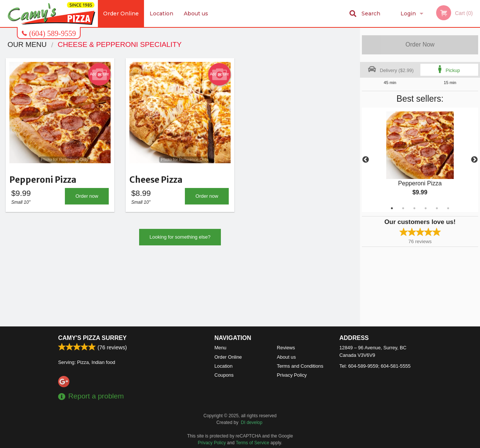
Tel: (375, 366)
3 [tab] (414, 208)
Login (408, 14)
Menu (220, 348)
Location (161, 14)
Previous (366, 160)
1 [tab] (392, 208)
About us (196, 14)
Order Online (121, 14)
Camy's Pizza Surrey (92, 338)
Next (474, 160)
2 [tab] (403, 208)
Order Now (420, 44)
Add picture (100, 74)
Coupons (224, 375)
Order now (87, 198)
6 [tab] (448, 208)
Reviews (286, 348)
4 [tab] (426, 208)
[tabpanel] (420, 160)
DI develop (251, 422)
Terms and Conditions (300, 366)
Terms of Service (253, 443)
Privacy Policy (292, 375)
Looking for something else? (180, 239)
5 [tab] (437, 208)
